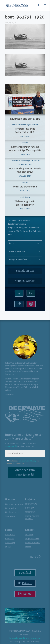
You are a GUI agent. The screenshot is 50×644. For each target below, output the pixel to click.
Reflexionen (25, 197)
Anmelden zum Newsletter (25, 472)
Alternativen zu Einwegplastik (22, 161)
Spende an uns (25, 271)
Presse (28, 547)
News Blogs (10, 543)
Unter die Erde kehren (25, 187)
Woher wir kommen (14, 504)
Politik (14, 125)
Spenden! (25, 573)
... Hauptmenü (36, 556)
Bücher (8, 547)
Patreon (27, 583)
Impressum (36, 638)
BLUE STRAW (31, 504)
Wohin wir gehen (13, 512)
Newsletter (10, 446)
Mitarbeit (29, 535)
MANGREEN (31, 512)
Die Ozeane (10, 535)
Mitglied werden (25, 281)
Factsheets (10, 539)
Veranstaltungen (24, 125)
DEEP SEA (30, 508)
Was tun (35, 125)
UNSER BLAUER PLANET (32, 517)
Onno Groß (10, 516)
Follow (27, 594)
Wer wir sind (11, 508)
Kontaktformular (33, 543)
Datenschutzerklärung (28, 461)
